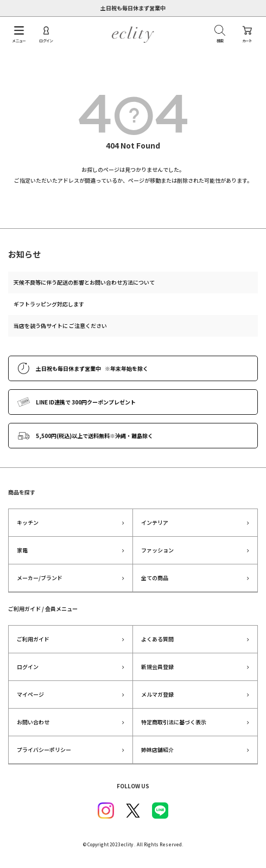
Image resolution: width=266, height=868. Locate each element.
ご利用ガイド (33, 639)
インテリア (155, 522)
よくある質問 (157, 639)
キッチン (28, 522)
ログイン (28, 667)
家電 (22, 550)
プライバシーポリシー (44, 750)
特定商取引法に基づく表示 (174, 722)
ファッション (157, 550)
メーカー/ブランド (40, 578)
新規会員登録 (157, 667)
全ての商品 (155, 578)
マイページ (30, 694)
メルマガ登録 (157, 694)
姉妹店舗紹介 (157, 750)
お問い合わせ (33, 722)
